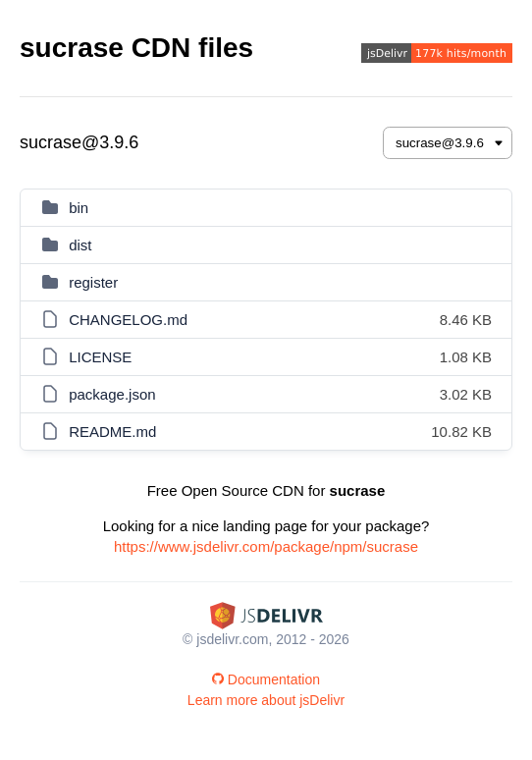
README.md (112, 432)
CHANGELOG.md (128, 320)
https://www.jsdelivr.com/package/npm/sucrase (266, 546)
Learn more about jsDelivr (266, 700)
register (93, 282)
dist (80, 245)
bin (79, 208)
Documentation (266, 679)
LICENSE (100, 357)
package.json (112, 394)
